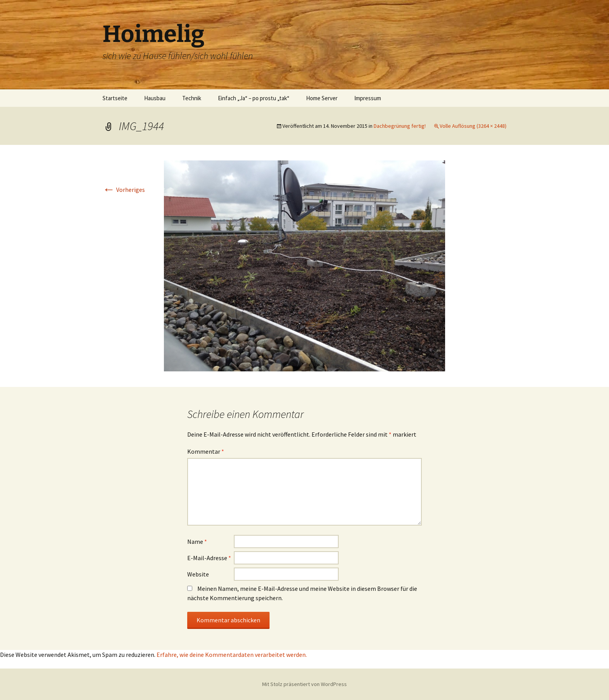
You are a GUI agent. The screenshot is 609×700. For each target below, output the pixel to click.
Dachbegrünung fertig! (400, 126)
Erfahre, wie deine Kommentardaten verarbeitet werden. (232, 655)
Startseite (115, 98)
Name (197, 542)
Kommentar (206, 451)
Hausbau (155, 98)
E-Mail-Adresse (209, 558)
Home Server (322, 98)
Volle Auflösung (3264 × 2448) (473, 126)
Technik (192, 98)
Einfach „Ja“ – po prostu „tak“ (254, 98)
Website (198, 574)
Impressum (368, 98)
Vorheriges (124, 190)
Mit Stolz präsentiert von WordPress (304, 684)
